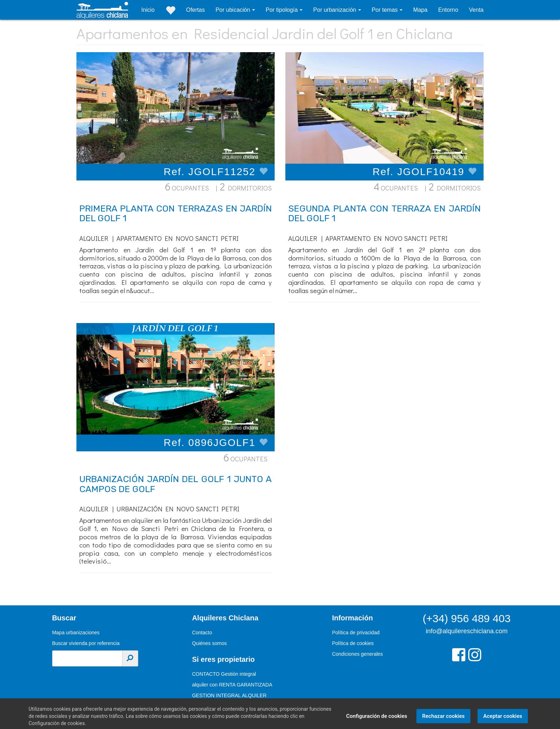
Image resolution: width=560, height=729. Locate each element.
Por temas (386, 10)
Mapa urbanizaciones (76, 633)
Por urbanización (336, 10)
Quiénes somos (209, 643)
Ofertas (195, 10)
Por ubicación (233, 10)
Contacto (202, 633)
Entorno (448, 10)
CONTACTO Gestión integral (224, 674)
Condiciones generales (357, 654)
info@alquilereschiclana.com (467, 631)
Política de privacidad (356, 633)
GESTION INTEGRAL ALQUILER (229, 695)
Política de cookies (353, 643)
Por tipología (282, 10)
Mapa (420, 10)
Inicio (148, 10)
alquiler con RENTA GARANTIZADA (232, 685)
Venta (476, 10)
